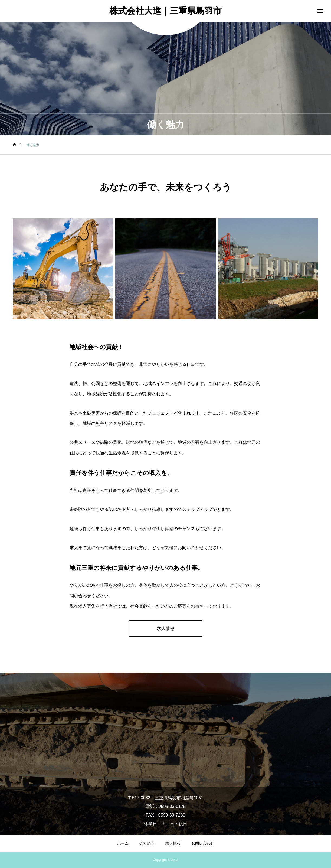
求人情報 (166, 629)
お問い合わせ (203, 843)
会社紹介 (147, 843)
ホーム (123, 843)
